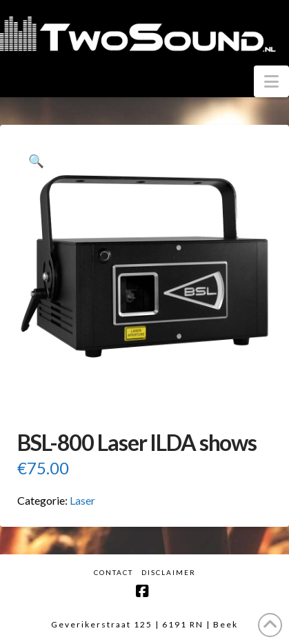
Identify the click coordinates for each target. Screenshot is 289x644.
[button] (271, 81)
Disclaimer (169, 572)
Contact (113, 572)
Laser (82, 500)
